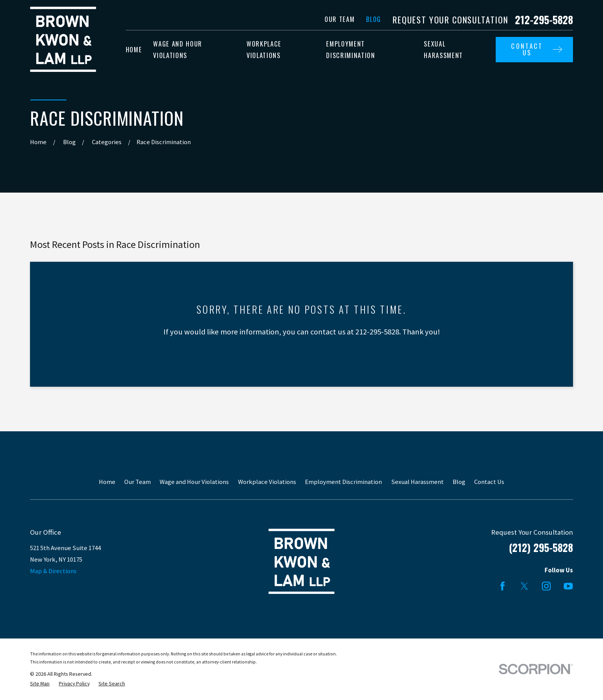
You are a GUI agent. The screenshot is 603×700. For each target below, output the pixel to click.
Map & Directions (53, 571)
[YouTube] (568, 586)
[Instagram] (546, 586)
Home (107, 482)
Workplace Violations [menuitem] (264, 49)
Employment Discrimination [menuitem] (351, 49)
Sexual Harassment (417, 482)
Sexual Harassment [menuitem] (443, 49)
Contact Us (489, 482)
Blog (374, 19)
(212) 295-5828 (541, 547)
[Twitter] (524, 586)
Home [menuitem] (134, 49)
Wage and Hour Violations (194, 482)
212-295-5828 (544, 20)
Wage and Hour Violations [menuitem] (178, 49)
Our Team (340, 19)
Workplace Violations (267, 482)
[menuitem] (40, 684)
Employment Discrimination (343, 482)
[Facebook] (502, 586)
